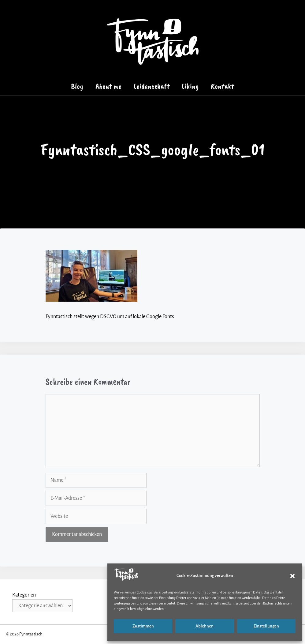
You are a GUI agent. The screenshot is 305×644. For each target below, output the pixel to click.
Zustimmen (143, 626)
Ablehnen (205, 626)
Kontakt (222, 86)
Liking (190, 86)
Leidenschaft (152, 86)
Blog (77, 86)
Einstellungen (266, 626)
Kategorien (24, 595)
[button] (292, 576)
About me (108, 86)
